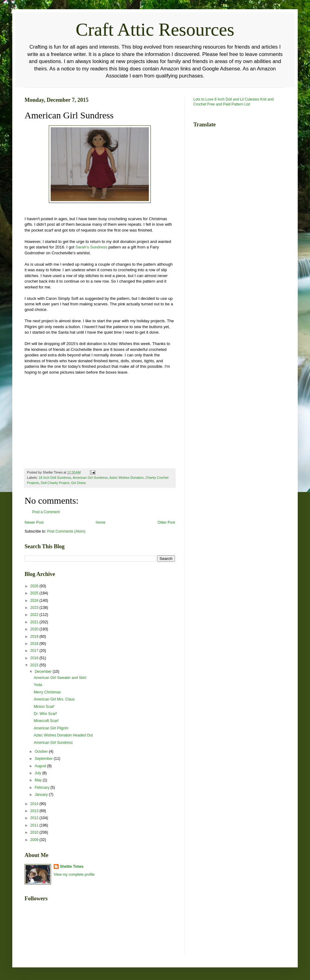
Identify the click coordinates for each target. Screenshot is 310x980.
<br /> (43, 423)
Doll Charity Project (55, 483)
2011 (35, 825)
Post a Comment (46, 512)
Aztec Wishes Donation (126, 478)
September (44, 759)
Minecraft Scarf (46, 721)
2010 (35, 832)
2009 (35, 840)
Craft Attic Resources (155, 30)
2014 (35, 804)
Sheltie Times (72, 867)
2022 (35, 615)
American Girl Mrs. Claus (54, 699)
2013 (35, 811)
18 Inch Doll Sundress (55, 478)
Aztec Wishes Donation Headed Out (63, 735)
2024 (35, 601)
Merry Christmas (47, 692)
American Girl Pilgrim (51, 728)
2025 (35, 593)
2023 (35, 608)
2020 (35, 629)
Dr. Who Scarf (45, 714)
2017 (35, 651)
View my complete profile (74, 875)
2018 (35, 644)
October (42, 752)
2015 (35, 665)
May (39, 780)
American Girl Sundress (90, 478)
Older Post (166, 522)
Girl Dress (78, 483)
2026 (35, 586)
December (44, 672)
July (39, 773)
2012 (35, 818)
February (43, 788)
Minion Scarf (44, 707)
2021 (35, 622)
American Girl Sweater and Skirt (60, 678)
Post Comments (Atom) (66, 531)
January (42, 795)
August (41, 766)
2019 (35, 637)
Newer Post (34, 522)
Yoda (38, 685)
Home (101, 522)
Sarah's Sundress (91, 247)
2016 (35, 658)
